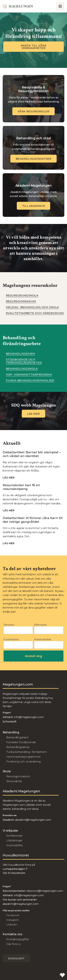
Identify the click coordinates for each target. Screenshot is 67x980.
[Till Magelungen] (18, 6)
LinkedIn (12, 924)
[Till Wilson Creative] (62, 975)
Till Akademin (33, 206)
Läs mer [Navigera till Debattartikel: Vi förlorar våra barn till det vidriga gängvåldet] (10, 543)
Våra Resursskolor (34, 111)
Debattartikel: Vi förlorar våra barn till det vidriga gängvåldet (33, 520)
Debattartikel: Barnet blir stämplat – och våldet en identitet (32, 454)
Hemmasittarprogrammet (23, 757)
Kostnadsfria (14, 845)
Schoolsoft (16, 958)
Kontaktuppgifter (18, 939)
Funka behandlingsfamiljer (30, 380)
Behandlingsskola (22, 369)
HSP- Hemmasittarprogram (29, 375)
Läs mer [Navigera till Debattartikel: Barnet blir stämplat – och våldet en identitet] (10, 478)
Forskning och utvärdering (23, 761)
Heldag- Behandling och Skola (32, 307)
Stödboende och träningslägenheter (24, 361)
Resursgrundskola (22, 295)
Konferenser (14, 836)
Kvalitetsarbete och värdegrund (35, 313)
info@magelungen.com (28, 717)
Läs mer (33, 414)
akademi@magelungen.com (33, 820)
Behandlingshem (20, 354)
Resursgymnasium (21, 301)
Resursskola (14, 781)
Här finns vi (13, 944)
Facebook (13, 915)
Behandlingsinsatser (34, 159)
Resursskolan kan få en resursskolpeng (21, 487)
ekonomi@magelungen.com (45, 891)
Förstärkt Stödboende (21, 742)
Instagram (13, 920)
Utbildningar (14, 840)
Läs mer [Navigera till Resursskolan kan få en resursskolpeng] (10, 511)
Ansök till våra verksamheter (33, 47)
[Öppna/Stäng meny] (60, 6)
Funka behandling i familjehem (26, 752)
